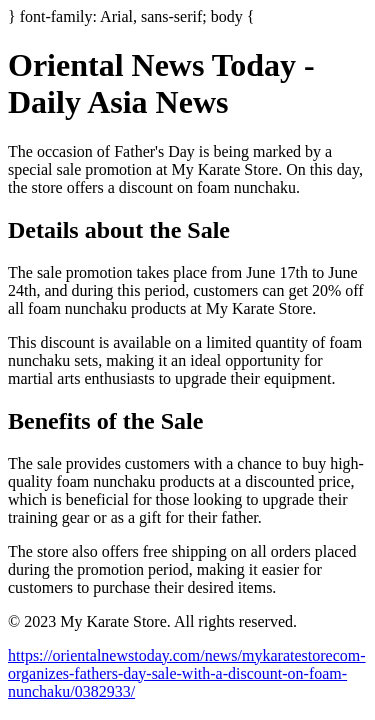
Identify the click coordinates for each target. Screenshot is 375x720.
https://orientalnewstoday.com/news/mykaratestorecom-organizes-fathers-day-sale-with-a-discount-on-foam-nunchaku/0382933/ (187, 673)
